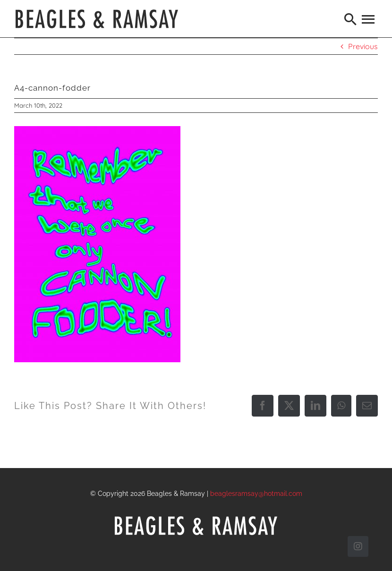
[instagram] (358, 546)
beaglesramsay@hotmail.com (256, 494)
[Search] (351, 19)
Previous (363, 46)
